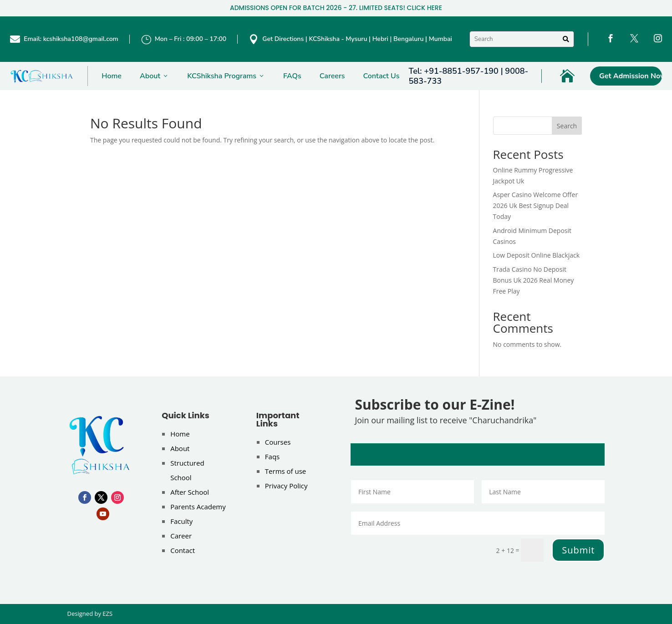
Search (567, 126)
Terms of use (285, 471)
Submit (578, 550)
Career (181, 536)
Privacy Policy (286, 486)
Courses (278, 442)
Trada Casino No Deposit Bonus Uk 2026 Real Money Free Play (534, 280)
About (154, 76)
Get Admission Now (631, 76)
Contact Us (382, 76)
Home (112, 76)
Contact (183, 550)
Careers (332, 76)
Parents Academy (198, 507)
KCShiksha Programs (226, 76)
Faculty (181, 521)
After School (190, 492)
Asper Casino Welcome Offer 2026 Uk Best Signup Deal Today (536, 205)
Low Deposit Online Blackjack (536, 255)
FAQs (292, 76)
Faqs (272, 457)
